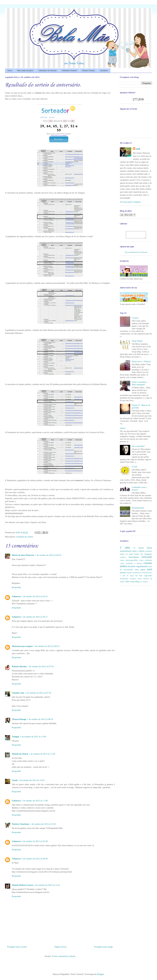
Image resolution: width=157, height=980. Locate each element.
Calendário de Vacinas (47, 71)
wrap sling (135, 583)
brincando (147, 558)
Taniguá (16, 737)
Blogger (100, 974)
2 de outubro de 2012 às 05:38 (35, 841)
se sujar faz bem (135, 577)
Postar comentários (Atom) (64, 956)
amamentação (126, 552)
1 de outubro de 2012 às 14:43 (31, 780)
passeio (123, 574)
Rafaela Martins (19, 666)
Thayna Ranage (19, 719)
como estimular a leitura (131, 565)
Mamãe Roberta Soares (23, 885)
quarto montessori (134, 574)
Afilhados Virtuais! (69, 71)
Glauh (15, 780)
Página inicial (60, 947)
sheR (138, 149)
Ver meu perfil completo (130, 202)
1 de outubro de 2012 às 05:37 (35, 617)
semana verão (136, 580)
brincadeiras (134, 558)
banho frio (139, 555)
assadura (149, 552)
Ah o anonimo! (138, 447)
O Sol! (135, 468)
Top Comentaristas (131, 254)
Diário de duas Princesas (23, 555)
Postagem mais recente (17, 947)
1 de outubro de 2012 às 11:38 (42, 754)
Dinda (149, 549)
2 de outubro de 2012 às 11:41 (47, 885)
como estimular (146, 561)
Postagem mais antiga (103, 947)
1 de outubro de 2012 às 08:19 (40, 719)
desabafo (132, 568)
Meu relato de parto (25, 71)
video (127, 583)
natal (150, 571)
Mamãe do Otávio (20, 754)
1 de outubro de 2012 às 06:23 (47, 646)
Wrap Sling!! (137, 342)
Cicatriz (135, 319)
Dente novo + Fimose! (141, 363)
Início (10, 71)
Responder (16, 587)
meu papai (140, 571)
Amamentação (138, 509)
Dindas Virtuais (88, 71)
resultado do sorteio (25, 537)
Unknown (16, 596)
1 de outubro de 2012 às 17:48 (35, 801)
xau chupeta (144, 583)
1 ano (125, 549)
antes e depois (138, 552)
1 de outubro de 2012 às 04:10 (48, 555)
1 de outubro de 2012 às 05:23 (35, 596)
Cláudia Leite (18, 693)
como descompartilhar (129, 561)
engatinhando (142, 568)
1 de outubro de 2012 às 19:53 (43, 824)
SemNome (144, 254)
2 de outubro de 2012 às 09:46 (35, 859)
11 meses (139, 549)
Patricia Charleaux (21, 824)
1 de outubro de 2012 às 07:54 (41, 666)
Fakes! (123, 429)
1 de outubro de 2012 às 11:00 (33, 737)
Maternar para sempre (22, 646)
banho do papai (127, 555)
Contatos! (104, 71)
